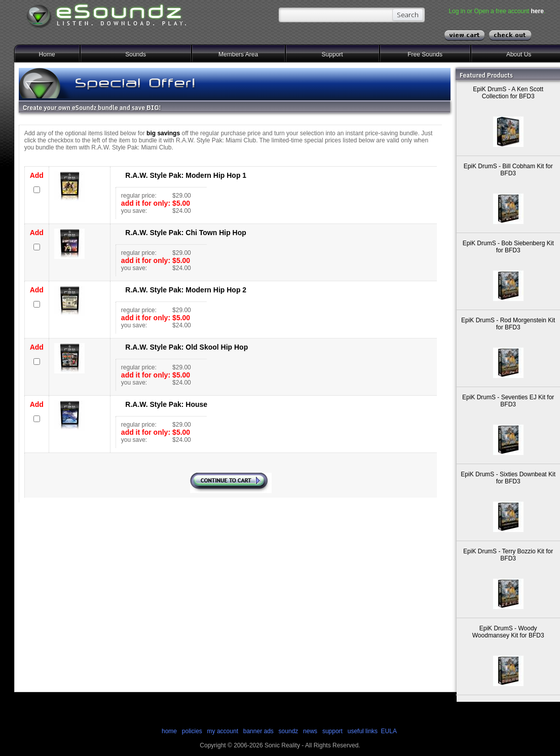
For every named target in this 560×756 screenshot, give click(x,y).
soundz (289, 731)
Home (47, 54)
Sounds (136, 54)
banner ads (258, 731)
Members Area (238, 54)
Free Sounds (425, 54)
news (310, 731)
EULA (389, 731)
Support (332, 54)
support (333, 731)
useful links (363, 731)
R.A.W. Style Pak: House (166, 404)
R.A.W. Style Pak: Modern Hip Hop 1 (186, 175)
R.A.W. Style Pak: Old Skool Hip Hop (186, 347)
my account (223, 731)
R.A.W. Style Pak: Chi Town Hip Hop (186, 233)
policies (192, 731)
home (169, 731)
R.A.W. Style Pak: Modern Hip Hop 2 (186, 290)
